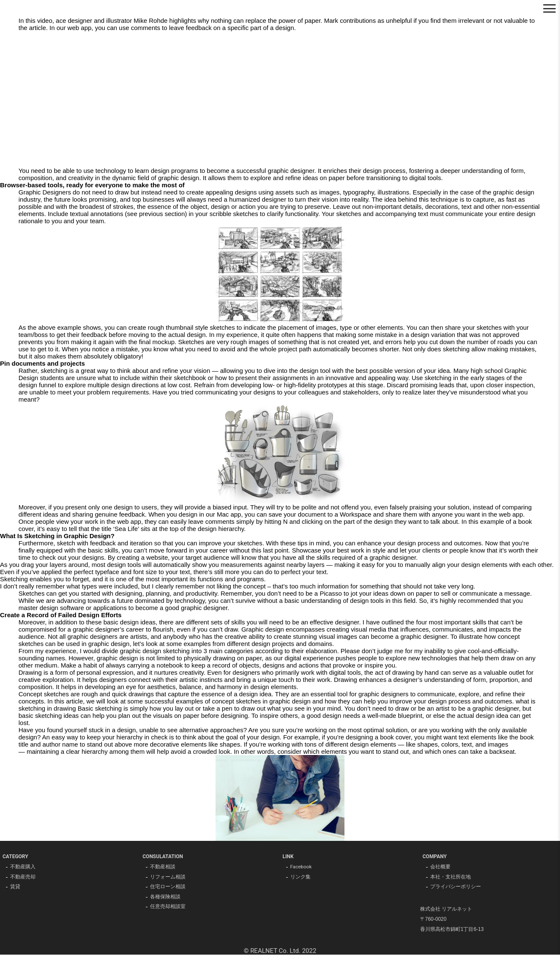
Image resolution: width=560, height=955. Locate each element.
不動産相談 (163, 867)
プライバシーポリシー (456, 887)
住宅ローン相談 (168, 887)
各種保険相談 (165, 898)
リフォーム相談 (168, 877)
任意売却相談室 (168, 908)
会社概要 (440, 867)
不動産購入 (23, 867)
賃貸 (15, 887)
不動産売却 (23, 877)
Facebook (301, 867)
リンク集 (300, 877)
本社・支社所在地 (451, 877)
